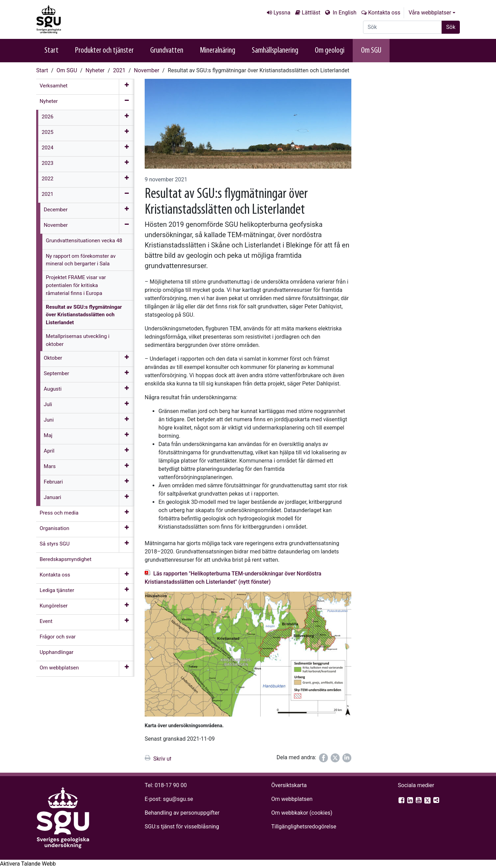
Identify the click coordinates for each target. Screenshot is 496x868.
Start (51, 51)
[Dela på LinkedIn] (347, 758)
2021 (119, 70)
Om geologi (330, 51)
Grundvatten (167, 51)
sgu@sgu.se (178, 799)
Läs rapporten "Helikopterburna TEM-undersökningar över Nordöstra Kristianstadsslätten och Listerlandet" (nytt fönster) (233, 578)
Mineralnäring (218, 51)
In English (344, 13)
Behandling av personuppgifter (182, 813)
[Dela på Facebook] (323, 758)
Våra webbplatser (430, 13)
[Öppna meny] (127, 87)
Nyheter (95, 70)
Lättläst (311, 13)
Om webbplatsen (292, 799)
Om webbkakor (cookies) (302, 813)
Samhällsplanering (275, 51)
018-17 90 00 (171, 785)
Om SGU (371, 51)
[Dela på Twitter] (335, 758)
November (147, 70)
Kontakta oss (384, 13)
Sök (451, 27)
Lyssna (282, 13)
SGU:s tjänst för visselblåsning (182, 827)
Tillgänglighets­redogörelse (304, 827)
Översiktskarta (289, 785)
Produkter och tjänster (104, 51)
